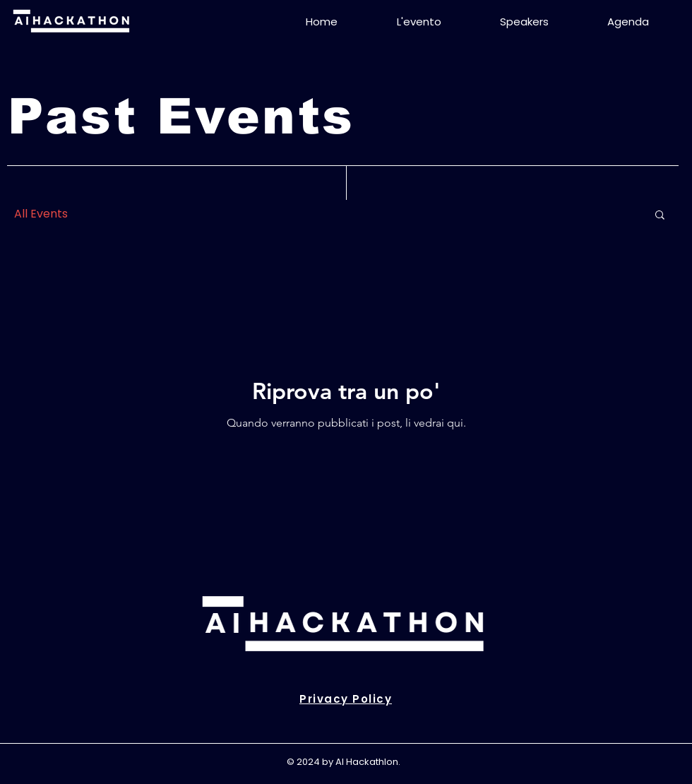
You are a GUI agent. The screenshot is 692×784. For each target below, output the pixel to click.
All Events (41, 214)
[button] (660, 216)
